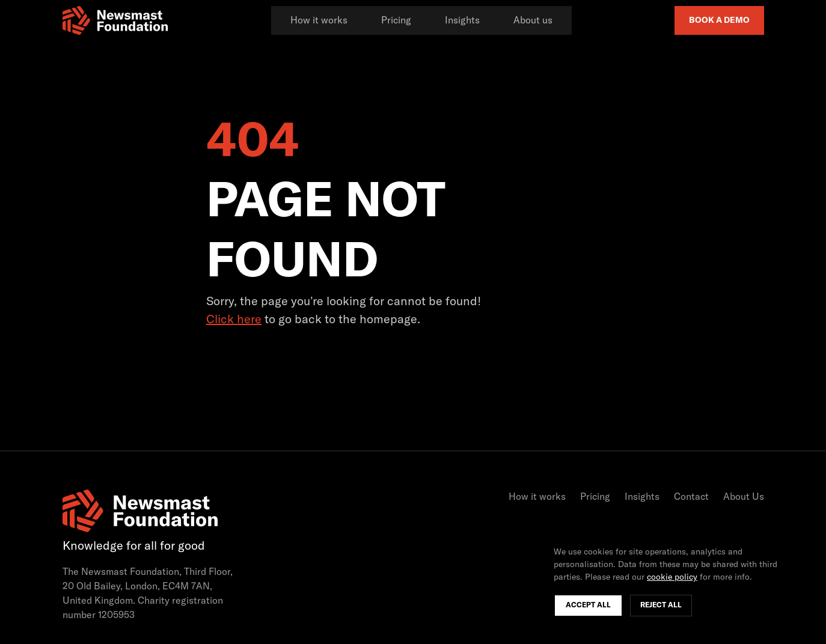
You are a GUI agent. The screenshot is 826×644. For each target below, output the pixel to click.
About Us (744, 497)
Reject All (661, 606)
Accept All (588, 606)
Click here (234, 320)
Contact (691, 497)
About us (533, 20)
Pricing (396, 20)
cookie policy (672, 577)
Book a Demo (719, 20)
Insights (462, 20)
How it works (319, 20)
